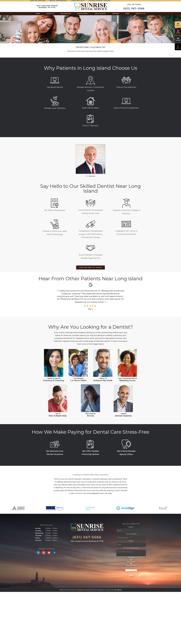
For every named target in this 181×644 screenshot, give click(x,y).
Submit (131, 575)
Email (131, 541)
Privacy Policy (89, 590)
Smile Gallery (100, 14)
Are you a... (131, 557)
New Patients (83, 14)
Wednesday (39, 533)
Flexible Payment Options (100, 1)
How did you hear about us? (131, 568)
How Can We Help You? (131, 548)
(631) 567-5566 (134, 7)
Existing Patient (131, 565)
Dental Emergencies (58, 1)
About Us (50, 14)
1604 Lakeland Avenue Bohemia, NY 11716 (47, 7)
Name (131, 527)
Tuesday (38, 531)
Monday (38, 528)
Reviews (116, 14)
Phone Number (131, 534)
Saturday (38, 540)
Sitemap (81, 590)
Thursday (38, 535)
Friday (37, 538)
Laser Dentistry (78, 1)
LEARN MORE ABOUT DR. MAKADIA (91, 267)
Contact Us (140, 14)
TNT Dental (118, 590)
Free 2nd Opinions (38, 1)
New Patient (131, 561)
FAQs (127, 14)
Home (38, 14)
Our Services (66, 14)
